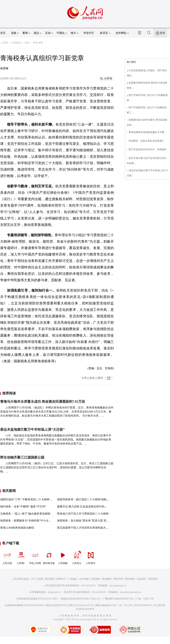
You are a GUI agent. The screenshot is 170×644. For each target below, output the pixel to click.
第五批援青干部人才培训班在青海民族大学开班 (86, 528)
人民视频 (63, 557)
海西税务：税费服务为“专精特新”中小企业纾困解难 (31, 521)
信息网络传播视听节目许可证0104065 (24, 605)
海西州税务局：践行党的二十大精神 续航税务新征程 (89, 499)
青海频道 (16, 43)
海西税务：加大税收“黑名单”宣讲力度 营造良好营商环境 (91, 521)
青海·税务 (38, 43)
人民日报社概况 (21, 579)
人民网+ (21, 557)
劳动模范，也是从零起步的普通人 (146, 141)
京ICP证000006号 (143, 605)
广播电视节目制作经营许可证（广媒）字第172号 (128, 599)
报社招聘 (50, 579)
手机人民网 (35, 557)
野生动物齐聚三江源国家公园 (22, 457)
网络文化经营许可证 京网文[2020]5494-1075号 (70, 605)
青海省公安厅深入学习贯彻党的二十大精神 (83, 514)
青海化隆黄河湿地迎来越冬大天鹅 (146, 132)
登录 (162, 33)
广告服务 (72, 579)
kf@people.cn (55, 592)
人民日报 (7, 557)
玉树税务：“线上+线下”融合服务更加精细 (25, 514)
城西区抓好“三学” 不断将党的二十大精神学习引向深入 (33, 499)
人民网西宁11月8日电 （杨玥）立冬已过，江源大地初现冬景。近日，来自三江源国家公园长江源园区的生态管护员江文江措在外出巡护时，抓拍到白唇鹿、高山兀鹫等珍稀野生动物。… (57, 467)
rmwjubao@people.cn (131, 592)
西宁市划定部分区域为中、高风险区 (148, 149)
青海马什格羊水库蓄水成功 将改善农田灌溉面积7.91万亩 (43, 402)
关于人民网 (37, 579)
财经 (27, 43)
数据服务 (107, 579)
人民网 (4, 43)
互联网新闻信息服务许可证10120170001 (37, 599)
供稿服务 (96, 579)
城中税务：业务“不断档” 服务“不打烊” (23, 507)
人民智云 (77, 557)
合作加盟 (84, 579)
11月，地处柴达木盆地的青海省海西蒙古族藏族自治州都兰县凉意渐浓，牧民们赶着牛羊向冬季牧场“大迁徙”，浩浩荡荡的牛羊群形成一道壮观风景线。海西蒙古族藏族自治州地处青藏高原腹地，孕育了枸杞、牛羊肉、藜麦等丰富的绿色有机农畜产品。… (56, 440)
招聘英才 (61, 579)
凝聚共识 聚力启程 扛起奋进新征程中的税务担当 (86, 507)
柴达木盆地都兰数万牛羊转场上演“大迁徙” (32, 429)
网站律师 (130, 579)
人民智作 (91, 557)
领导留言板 (49, 557)
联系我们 (153, 579)
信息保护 (141, 579)
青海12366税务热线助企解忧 (17, 528)
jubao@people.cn (118, 586)
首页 (3, 33)
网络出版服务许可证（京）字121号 (114, 605)
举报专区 (89, 33)
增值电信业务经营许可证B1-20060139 (80, 599)
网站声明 (119, 579)
